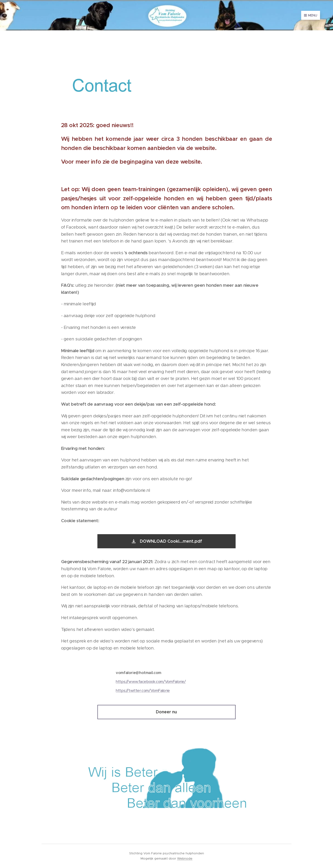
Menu (311, 15)
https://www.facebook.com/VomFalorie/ (151, 682)
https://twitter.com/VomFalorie (143, 691)
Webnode (185, 858)
